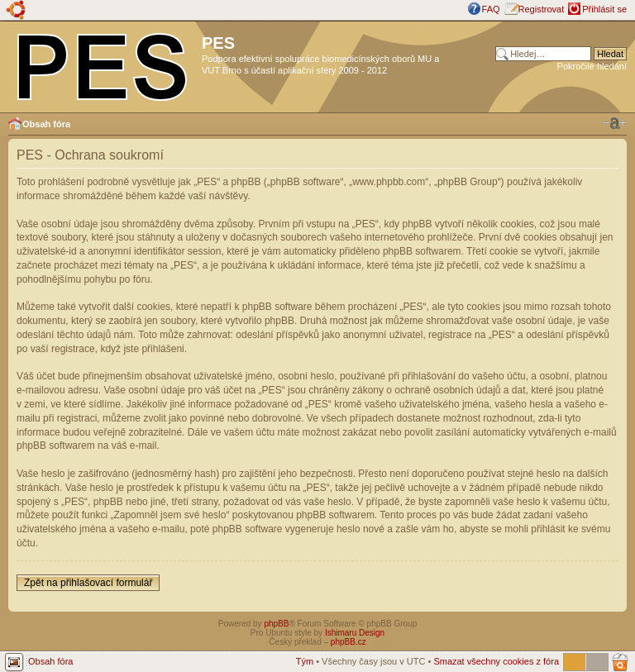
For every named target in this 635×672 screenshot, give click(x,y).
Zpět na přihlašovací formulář (88, 583)
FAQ (491, 9)
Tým (305, 661)
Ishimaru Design (355, 633)
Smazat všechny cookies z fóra (496, 661)
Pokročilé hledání (592, 66)
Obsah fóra (46, 124)
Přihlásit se (604, 9)
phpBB (276, 624)
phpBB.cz (349, 642)
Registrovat (542, 9)
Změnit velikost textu (614, 123)
